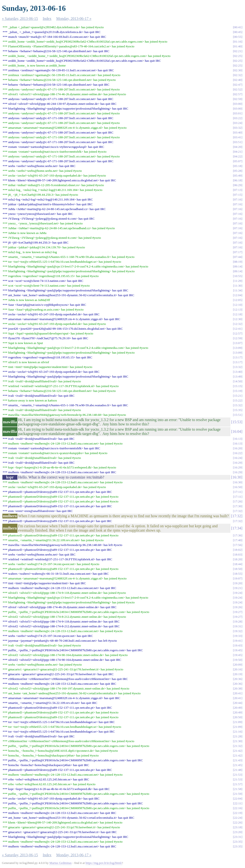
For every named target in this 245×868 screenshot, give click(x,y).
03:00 (238, 104)
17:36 (238, 535)
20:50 (238, 717)
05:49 (238, 175)
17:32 (238, 511)
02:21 (238, 51)
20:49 (238, 708)
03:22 (238, 118)
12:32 (238, 324)
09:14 (238, 266)
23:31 (238, 837)
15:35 (238, 410)
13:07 (238, 343)
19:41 (238, 641)
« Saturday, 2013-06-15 (20, 19)
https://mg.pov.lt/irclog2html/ (104, 863)
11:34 (238, 290)
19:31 (238, 626)
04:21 (238, 152)
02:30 (238, 70)
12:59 (238, 338)
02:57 (238, 94)
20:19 (238, 674)
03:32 (238, 128)
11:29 (238, 281)
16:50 (238, 487)
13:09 (238, 348)
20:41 (238, 693)
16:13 (238, 439)
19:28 (238, 621)
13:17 (238, 357)
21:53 (238, 775)
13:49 (238, 376)
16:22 (238, 453)
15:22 (238, 400)
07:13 (238, 190)
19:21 (238, 588)
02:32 (238, 75)
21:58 (238, 789)
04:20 (238, 147)
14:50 (238, 381)
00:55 (238, 37)
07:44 (238, 257)
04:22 (238, 156)
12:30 (238, 319)
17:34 (237, 528)
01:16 (238, 42)
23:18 (238, 827)
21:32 (238, 746)
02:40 (238, 80)
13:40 (238, 372)
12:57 (238, 333)
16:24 (238, 458)
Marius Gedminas (61, 863)
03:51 (238, 142)
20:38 (238, 688)
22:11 (238, 803)
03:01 (238, 113)
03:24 (238, 123)
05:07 (238, 161)
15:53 (237, 422)
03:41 (238, 137)
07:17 (238, 252)
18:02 (238, 550)
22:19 (238, 813)
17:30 (238, 506)
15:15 (238, 386)
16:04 (237, 431)
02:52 (238, 89)
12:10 (238, 305)
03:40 (238, 132)
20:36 (238, 679)
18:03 (238, 554)
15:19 (238, 391)
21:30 (238, 741)
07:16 (238, 199)
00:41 (238, 27)
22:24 (238, 818)
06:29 (238, 185)
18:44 (238, 564)
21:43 (238, 760)
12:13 (238, 309)
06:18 (238, 180)
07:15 (238, 195)
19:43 (238, 645)
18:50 (238, 569)
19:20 (238, 583)
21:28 (238, 736)
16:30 (237, 477)
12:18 (238, 314)
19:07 (238, 578)
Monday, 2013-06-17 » (74, 19)
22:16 (238, 808)
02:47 (238, 85)
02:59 (238, 99)
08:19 (238, 262)
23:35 (238, 842)
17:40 (238, 540)
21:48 (238, 770)
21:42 (238, 751)
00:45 (238, 32)
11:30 (238, 286)
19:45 (238, 650)
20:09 (238, 665)
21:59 (238, 794)
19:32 (238, 631)
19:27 (238, 612)
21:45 (238, 765)
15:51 (238, 415)
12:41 (238, 329)
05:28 (238, 171)
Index (47, 19)
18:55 (238, 574)
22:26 (238, 822)
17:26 (238, 501)
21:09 (238, 722)
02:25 (238, 56)
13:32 (238, 367)
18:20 (238, 559)
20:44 (238, 703)
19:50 (238, 660)
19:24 (238, 593)
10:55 (238, 276)
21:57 (238, 784)
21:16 (238, 732)
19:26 (238, 607)
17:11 (238, 492)
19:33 (238, 636)
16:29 (238, 463)
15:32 (238, 405)
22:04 (238, 798)
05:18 (238, 166)
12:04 (238, 295)
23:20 (238, 832)
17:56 (238, 545)
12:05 (238, 300)
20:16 (238, 669)
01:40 (238, 46)
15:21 (238, 396)
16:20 (238, 448)
